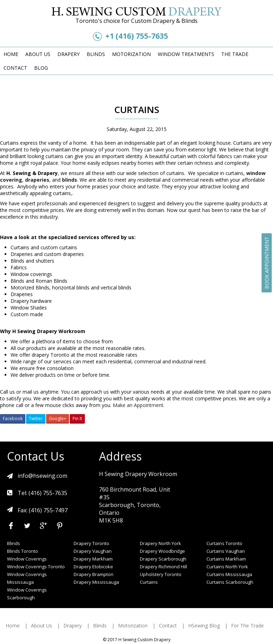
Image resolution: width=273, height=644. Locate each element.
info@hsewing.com (42, 476)
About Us (38, 54)
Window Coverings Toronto (36, 567)
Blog (41, 68)
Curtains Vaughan (226, 551)
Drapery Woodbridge (162, 551)
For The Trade (247, 626)
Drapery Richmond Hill (163, 567)
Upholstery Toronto (161, 574)
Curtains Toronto (224, 543)
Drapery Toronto (91, 543)
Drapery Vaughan (93, 551)
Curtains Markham (226, 559)
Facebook (13, 418)
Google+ (58, 418)
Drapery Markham (93, 559)
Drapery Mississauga (96, 582)
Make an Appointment (138, 405)
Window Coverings (27, 559)
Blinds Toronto (23, 551)
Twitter (36, 418)
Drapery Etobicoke (93, 567)
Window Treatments (186, 54)
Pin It (77, 418)
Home (11, 54)
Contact (15, 68)
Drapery (69, 54)
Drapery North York (160, 543)
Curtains (149, 582)
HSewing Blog (204, 626)
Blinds (96, 54)
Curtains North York (227, 567)
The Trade (235, 54)
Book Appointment (267, 263)
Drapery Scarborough (163, 559)
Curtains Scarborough (230, 582)
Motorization (131, 54)
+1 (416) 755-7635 (137, 36)
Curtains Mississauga (229, 574)
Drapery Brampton (94, 574)
